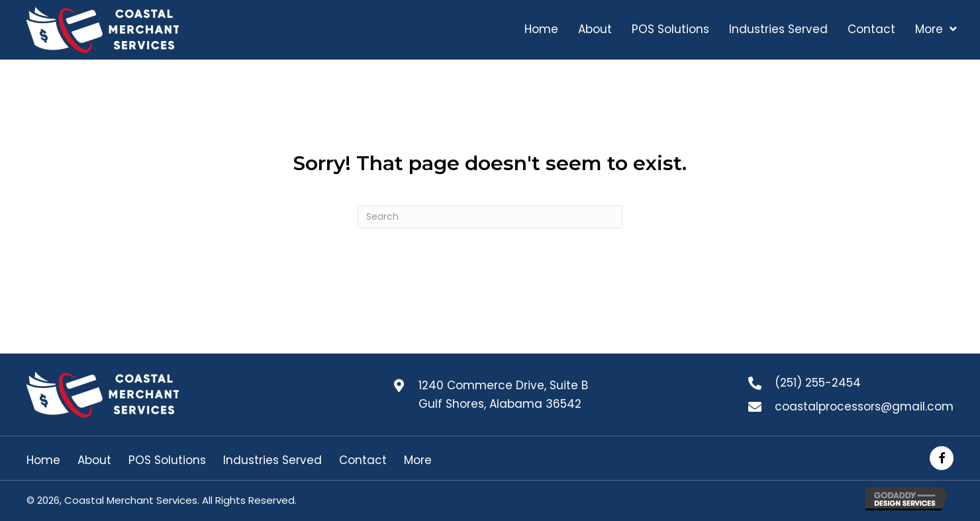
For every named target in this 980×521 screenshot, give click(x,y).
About (94, 460)
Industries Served (272, 460)
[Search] (490, 217)
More (418, 460)
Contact (363, 460)
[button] (942, 458)
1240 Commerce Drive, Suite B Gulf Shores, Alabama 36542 (503, 395)
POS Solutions (167, 460)
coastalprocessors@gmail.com (864, 406)
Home (43, 460)
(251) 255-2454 (818, 383)
